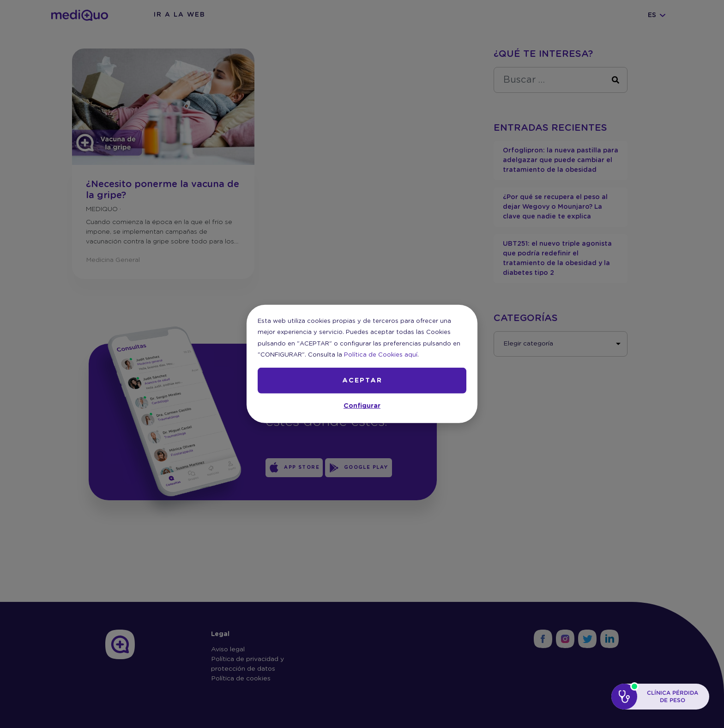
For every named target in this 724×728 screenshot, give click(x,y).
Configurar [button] (362, 406)
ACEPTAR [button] (362, 381)
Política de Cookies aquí (381, 355)
